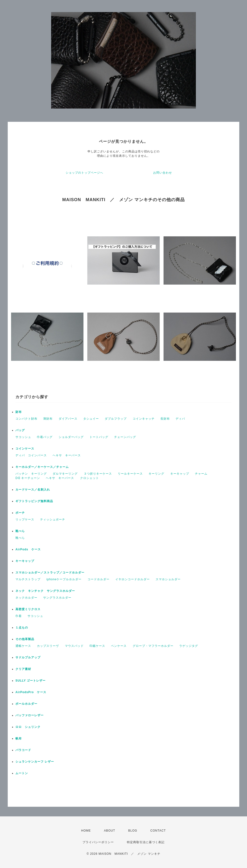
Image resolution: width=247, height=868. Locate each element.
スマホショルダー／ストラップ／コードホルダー (50, 573)
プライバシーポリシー (98, 842)
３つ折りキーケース (98, 474)
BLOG (133, 831)
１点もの (22, 628)
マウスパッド (74, 646)
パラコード (23, 750)
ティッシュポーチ (53, 519)
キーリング (156, 474)
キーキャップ (180, 474)
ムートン (22, 773)
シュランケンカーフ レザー (35, 762)
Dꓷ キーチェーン (28, 478)
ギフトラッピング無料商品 (34, 501)
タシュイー (91, 419)
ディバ (180, 419)
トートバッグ (99, 437)
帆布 (19, 738)
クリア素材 (23, 669)
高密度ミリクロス (28, 609)
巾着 (19, 616)
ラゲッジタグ (189, 646)
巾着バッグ (45, 437)
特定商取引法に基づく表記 (146, 842)
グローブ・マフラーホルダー (153, 646)
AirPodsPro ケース (31, 692)
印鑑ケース (97, 646)
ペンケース (119, 646)
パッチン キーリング (31, 474)
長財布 (165, 419)
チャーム (201, 474)
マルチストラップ (28, 579)
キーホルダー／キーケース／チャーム (42, 467)
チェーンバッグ (125, 437)
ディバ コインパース (31, 455)
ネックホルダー (26, 598)
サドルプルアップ (28, 657)
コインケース (25, 449)
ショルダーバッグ (71, 437)
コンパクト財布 (26, 419)
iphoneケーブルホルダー (64, 579)
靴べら (20, 531)
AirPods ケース (28, 549)
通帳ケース (23, 646)
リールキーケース (130, 474)
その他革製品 (25, 639)
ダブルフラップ (116, 419)
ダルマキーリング (65, 474)
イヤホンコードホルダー (133, 579)
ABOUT (110, 831)
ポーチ (20, 513)
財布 (19, 412)
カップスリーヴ (48, 646)
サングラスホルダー (57, 598)
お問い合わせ (163, 173)
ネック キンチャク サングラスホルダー (45, 591)
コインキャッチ (144, 419)
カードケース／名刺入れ (34, 490)
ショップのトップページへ (84, 173)
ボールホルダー (26, 704)
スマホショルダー (168, 579)
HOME (86, 831)
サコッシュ (23, 437)
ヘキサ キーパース (67, 455)
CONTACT (158, 831)
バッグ (20, 430)
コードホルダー (99, 579)
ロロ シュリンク (28, 727)
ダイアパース (68, 419)
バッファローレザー (30, 715)
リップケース (25, 519)
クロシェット (89, 478)
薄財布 (48, 419)
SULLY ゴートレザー (31, 681)
